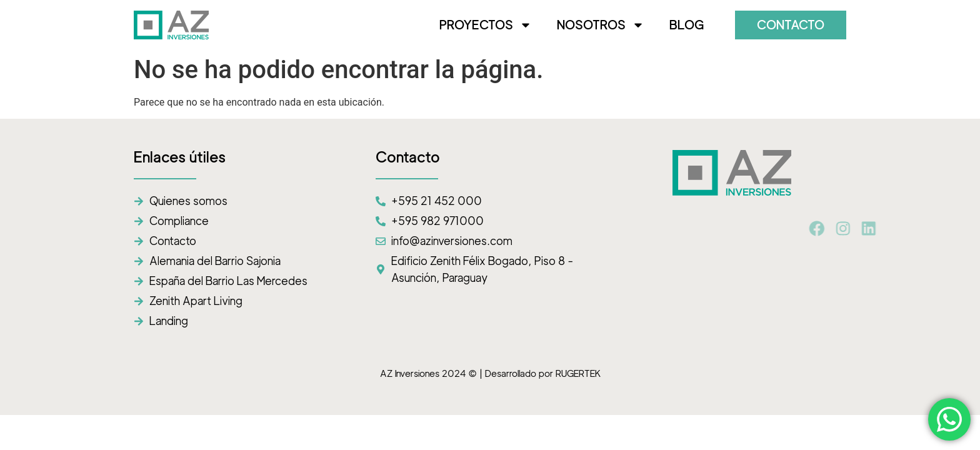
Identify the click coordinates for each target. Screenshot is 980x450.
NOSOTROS (601, 25)
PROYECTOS (486, 25)
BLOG (687, 25)
